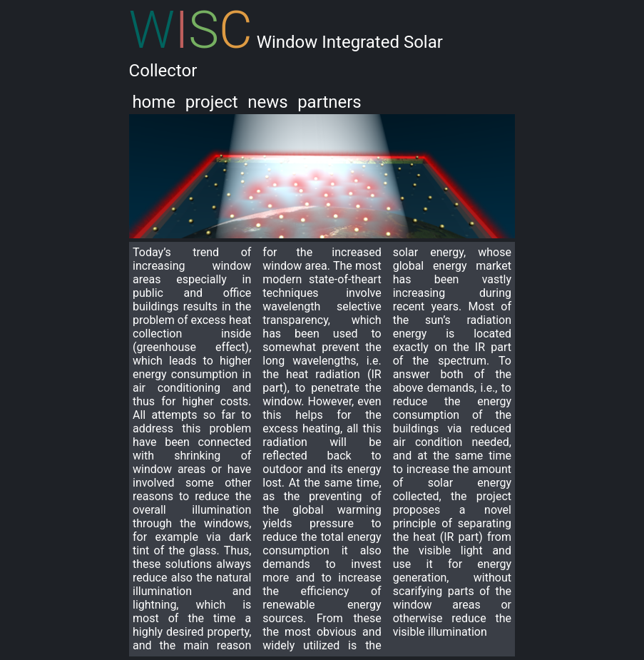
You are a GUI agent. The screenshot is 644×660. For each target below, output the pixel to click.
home (154, 102)
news (267, 102)
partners (329, 102)
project (212, 102)
